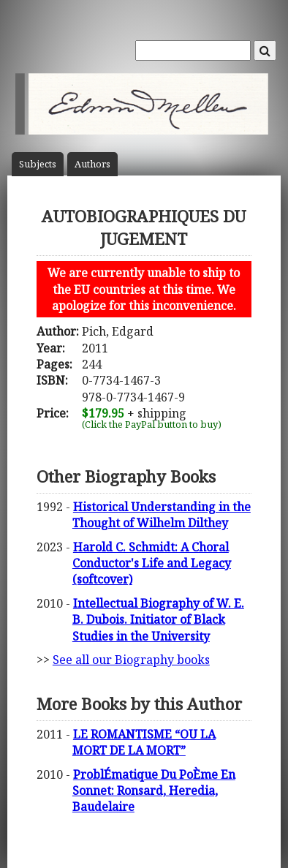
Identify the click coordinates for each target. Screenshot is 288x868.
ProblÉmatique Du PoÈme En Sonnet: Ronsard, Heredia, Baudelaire (154, 791)
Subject (38, 164)
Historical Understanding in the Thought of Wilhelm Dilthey (162, 515)
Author (92, 164)
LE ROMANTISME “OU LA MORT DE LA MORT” (144, 742)
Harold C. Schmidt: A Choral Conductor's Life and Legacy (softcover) (152, 563)
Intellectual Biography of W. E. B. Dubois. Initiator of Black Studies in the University (158, 620)
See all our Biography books (131, 660)
